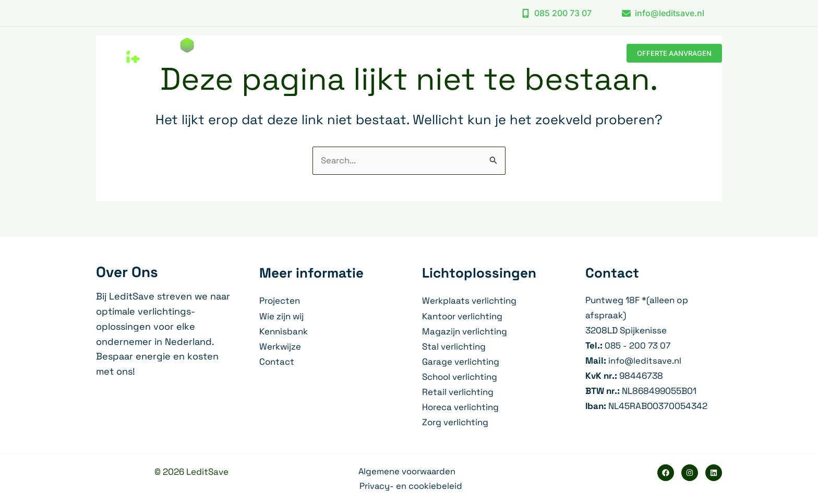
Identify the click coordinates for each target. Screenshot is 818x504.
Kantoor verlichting (463, 316)
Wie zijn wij (282, 316)
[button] (556, 13)
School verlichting (460, 376)
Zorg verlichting (455, 422)
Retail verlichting (458, 391)
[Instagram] (690, 472)
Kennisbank (284, 331)
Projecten (280, 301)
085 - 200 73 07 (638, 345)
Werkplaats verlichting (469, 301)
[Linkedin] (714, 472)
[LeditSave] (145, 52)
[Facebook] (666, 472)
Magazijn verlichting (465, 331)
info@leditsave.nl (646, 361)
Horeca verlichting (461, 406)
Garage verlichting (461, 361)
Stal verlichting (454, 346)
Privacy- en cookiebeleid (411, 486)
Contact (277, 361)
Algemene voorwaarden (407, 471)
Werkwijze (280, 346)
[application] (467, 53)
